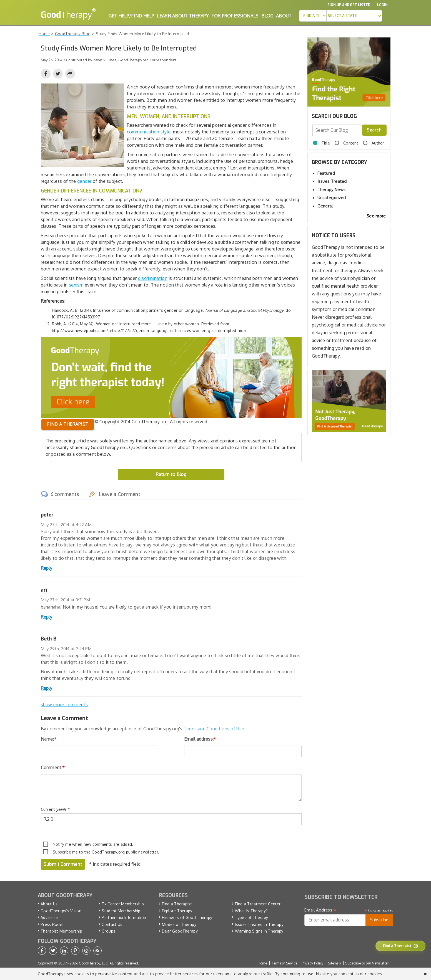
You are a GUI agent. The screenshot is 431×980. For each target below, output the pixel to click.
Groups (108, 931)
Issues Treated (332, 181)
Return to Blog (171, 474)
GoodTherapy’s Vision (61, 911)
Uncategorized (332, 198)
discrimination (153, 278)
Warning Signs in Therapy (259, 931)
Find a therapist (68, 424)
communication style (149, 132)
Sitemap (334, 963)
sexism (76, 285)
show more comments (64, 705)
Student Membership (121, 911)
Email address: (200, 739)
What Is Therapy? (251, 911)
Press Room (52, 924)
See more (376, 216)
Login (382, 5)
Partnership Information (124, 917)
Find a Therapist (177, 904)
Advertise (49, 917)
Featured (326, 173)
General (325, 206)
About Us (49, 904)
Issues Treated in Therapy (259, 924)
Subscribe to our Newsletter (367, 963)
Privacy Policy (312, 963)
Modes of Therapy (179, 924)
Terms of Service (284, 963)
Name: (49, 739)
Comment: (53, 768)
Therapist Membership (61, 931)
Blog (267, 16)
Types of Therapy (251, 917)
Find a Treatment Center (258, 904)
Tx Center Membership (123, 904)
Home (262, 963)
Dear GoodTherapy (180, 931)
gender (84, 181)
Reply (47, 568)
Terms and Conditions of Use (214, 729)
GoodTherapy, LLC (93, 963)
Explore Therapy (177, 911)
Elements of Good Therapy (187, 917)
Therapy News (332, 190)
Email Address (321, 910)
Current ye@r (55, 809)
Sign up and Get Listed (349, 5)
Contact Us (112, 924)
